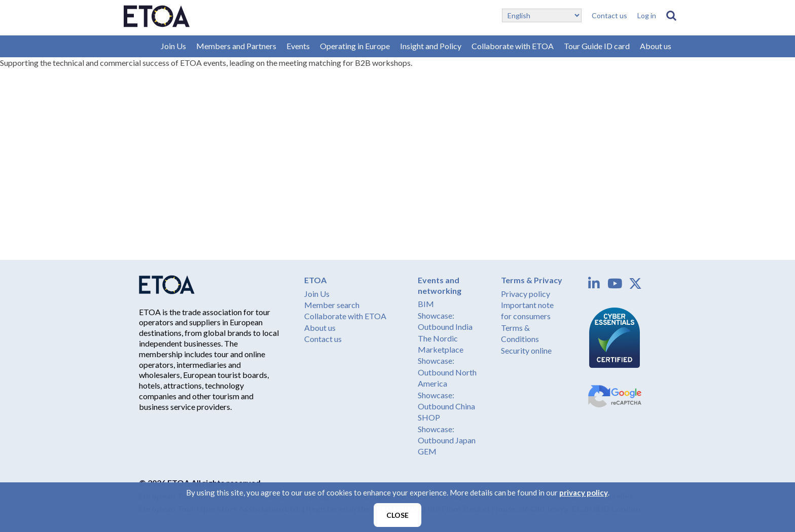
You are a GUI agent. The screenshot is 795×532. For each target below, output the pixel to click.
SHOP (429, 417)
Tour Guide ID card (597, 46)
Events (298, 46)
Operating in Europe (355, 46)
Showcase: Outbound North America (447, 372)
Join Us (173, 46)
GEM (427, 451)
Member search (332, 305)
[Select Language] (542, 15)
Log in (647, 15)
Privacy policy (526, 294)
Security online (526, 350)
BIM (426, 304)
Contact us (609, 15)
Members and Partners (236, 46)
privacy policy (584, 492)
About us (656, 46)
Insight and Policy (431, 46)
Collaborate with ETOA (513, 46)
